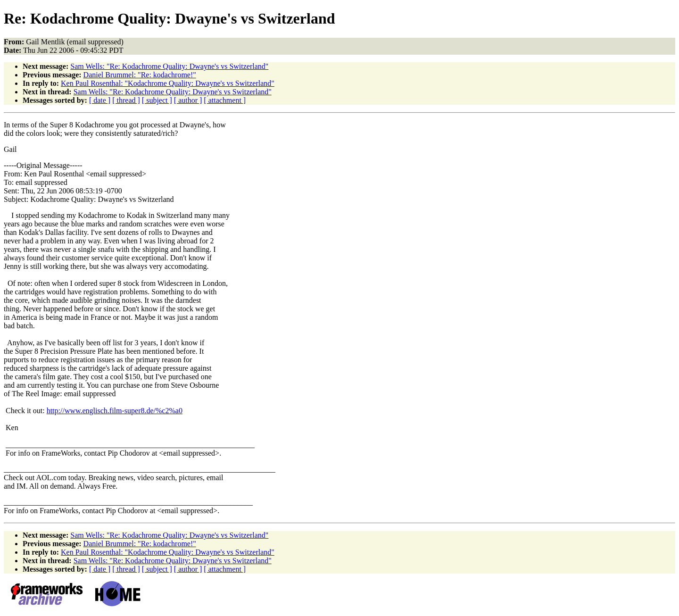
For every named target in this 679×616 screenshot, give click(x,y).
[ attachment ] (225, 100)
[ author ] (188, 100)
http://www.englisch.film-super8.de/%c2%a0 (115, 411)
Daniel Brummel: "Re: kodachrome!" (140, 75)
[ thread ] (126, 100)
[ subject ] (157, 100)
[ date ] (100, 100)
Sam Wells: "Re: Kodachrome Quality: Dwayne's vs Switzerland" (169, 66)
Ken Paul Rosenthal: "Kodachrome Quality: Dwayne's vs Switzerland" (168, 83)
